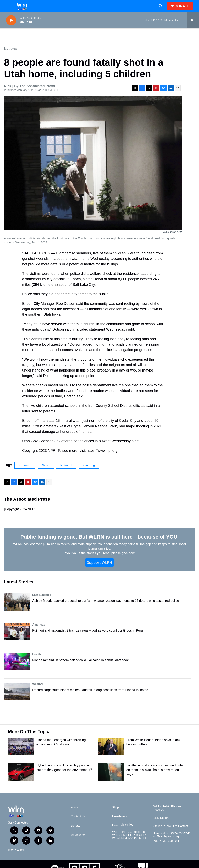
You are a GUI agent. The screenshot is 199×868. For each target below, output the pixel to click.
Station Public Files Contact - (172, 826)
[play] (11, 20)
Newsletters (120, 817)
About (75, 807)
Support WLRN (99, 562)
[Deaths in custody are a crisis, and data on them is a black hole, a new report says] (111, 772)
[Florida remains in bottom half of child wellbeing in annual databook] (17, 662)
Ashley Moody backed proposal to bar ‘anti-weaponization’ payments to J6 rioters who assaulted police (106, 601)
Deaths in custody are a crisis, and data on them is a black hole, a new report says (155, 770)
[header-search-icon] (161, 6)
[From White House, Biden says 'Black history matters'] (111, 746)
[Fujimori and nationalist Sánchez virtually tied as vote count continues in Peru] (17, 632)
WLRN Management (166, 841)
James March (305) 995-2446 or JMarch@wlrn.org (172, 835)
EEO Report (161, 818)
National (11, 49)
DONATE (182, 6)
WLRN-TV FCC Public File (129, 832)
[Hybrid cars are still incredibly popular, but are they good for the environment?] (21, 772)
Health (37, 654)
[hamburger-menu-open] (10, 6)
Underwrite (78, 835)
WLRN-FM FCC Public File (129, 835)
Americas (39, 625)
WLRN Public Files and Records (168, 808)
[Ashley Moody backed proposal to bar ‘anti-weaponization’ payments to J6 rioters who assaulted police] (17, 602)
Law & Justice (42, 595)
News (46, 465)
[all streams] (193, 20)
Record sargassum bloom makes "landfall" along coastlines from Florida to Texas (90, 690)
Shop (116, 807)
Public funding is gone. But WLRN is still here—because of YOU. (100, 537)
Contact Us (78, 817)
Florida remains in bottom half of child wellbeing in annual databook (80, 660)
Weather (38, 684)
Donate (76, 826)
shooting (89, 465)
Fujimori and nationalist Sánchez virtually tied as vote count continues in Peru (88, 630)
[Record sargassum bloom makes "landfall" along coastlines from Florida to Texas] (17, 691)
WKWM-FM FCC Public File (130, 838)
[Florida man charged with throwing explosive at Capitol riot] (21, 746)
